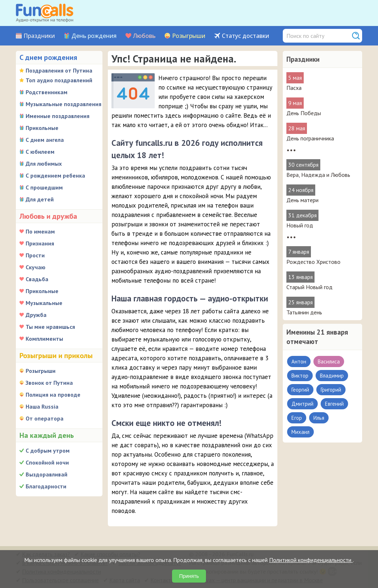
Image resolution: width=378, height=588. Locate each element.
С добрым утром (48, 450)
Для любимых (44, 164)
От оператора (45, 418)
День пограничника (310, 138)
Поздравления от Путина (59, 70)
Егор (297, 418)
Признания (40, 243)
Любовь (144, 36)
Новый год (300, 225)
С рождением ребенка (55, 175)
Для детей (40, 199)
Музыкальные (44, 303)
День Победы (304, 113)
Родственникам (47, 92)
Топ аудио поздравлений (59, 80)
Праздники (39, 36)
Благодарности (46, 486)
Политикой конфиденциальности (311, 560)
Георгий (300, 390)
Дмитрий (302, 404)
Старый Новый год (309, 287)
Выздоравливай (47, 474)
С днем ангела (45, 140)
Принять (189, 576)
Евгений (334, 404)
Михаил (300, 432)
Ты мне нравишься (50, 327)
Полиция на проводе (53, 395)
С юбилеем (40, 152)
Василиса (329, 361)
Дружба (36, 315)
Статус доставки (245, 36)
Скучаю (36, 267)
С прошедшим (44, 187)
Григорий (331, 390)
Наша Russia (42, 406)
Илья (319, 418)
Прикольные (42, 128)
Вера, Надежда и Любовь (318, 175)
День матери (302, 200)
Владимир (332, 376)
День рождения (94, 36)
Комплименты (44, 339)
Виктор (300, 376)
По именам (40, 231)
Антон (299, 361)
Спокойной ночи (47, 462)
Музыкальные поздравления (63, 104)
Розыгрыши (189, 36)
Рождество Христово (313, 262)
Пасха (294, 88)
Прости (35, 255)
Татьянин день (304, 312)
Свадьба (37, 279)
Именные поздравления (58, 116)
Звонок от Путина (49, 383)
